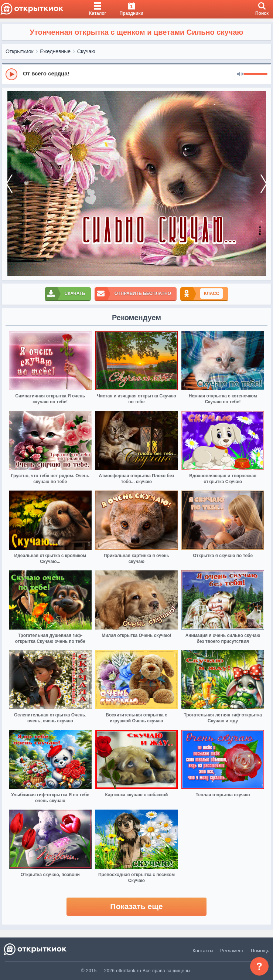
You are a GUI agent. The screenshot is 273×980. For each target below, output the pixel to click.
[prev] (9, 184)
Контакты (203, 951)
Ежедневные (55, 51)
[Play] (11, 74)
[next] (264, 184)
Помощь (260, 951)
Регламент (232, 951)
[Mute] (240, 74)
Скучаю (86, 51)
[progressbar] (255, 74)
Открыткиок (20, 51)
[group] (136, 74)
